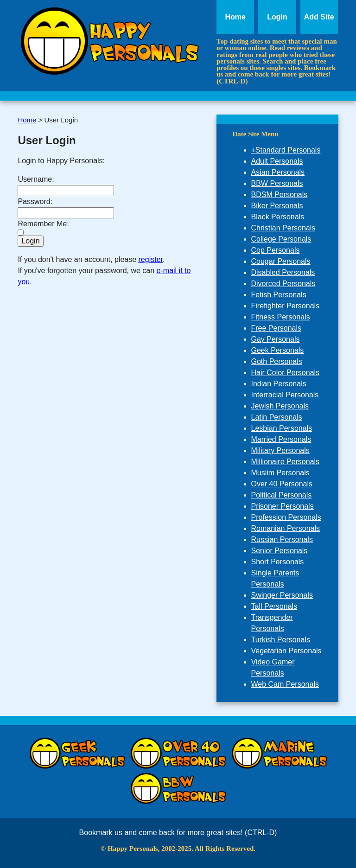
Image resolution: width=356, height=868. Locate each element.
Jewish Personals (280, 406)
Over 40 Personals (282, 484)
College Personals (281, 239)
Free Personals (277, 328)
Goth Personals (277, 361)
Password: (35, 201)
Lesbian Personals (282, 428)
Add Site (319, 17)
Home (235, 17)
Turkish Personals (281, 640)
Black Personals (278, 217)
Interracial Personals (285, 395)
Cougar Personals (281, 261)
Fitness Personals (281, 317)
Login (277, 17)
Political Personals (282, 495)
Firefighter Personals (286, 306)
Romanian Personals (286, 528)
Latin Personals (277, 417)
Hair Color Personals (286, 373)
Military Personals (280, 450)
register (151, 259)
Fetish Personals (279, 295)
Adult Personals (277, 161)
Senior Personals (280, 551)
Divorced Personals (283, 284)
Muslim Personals (280, 473)
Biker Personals (277, 206)
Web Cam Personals (285, 684)
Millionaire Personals (286, 462)
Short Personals (278, 562)
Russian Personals (282, 539)
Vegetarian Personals (286, 651)
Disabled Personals (283, 272)
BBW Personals (277, 183)
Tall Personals (274, 606)
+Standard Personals (286, 150)
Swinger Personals (282, 595)
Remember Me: (43, 224)
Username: (36, 179)
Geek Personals (278, 350)
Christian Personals (283, 228)
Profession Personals (286, 517)
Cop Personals (276, 250)
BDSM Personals (280, 195)
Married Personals (281, 439)
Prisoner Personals (283, 506)
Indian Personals (279, 384)
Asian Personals (278, 172)
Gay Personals (276, 339)
